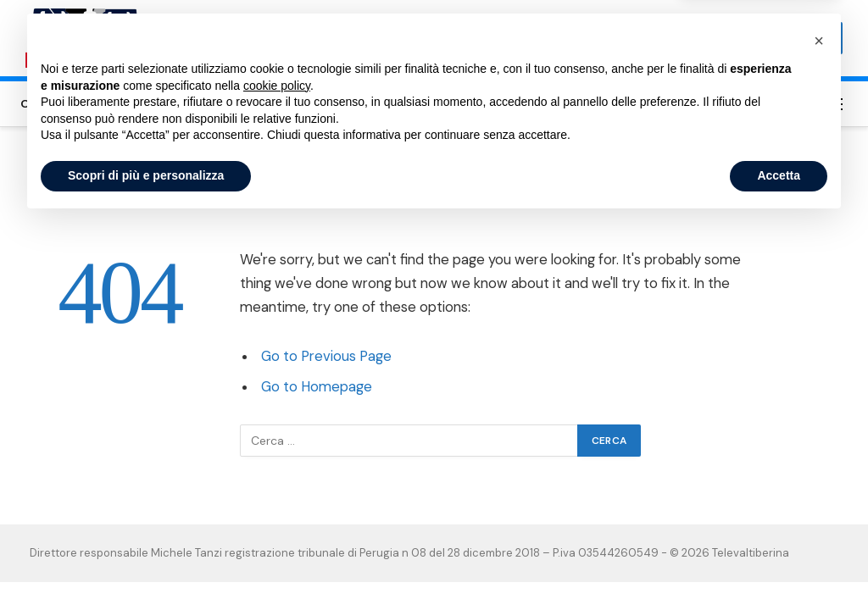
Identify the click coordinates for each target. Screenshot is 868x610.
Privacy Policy (705, 103)
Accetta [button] (779, 563)
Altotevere (434, 103)
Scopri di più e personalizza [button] (146, 563)
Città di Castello (70, 103)
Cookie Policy (607, 103)
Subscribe (800, 38)
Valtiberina (352, 103)
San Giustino (265, 103)
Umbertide (517, 103)
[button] (819, 429)
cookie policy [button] (277, 474)
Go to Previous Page (326, 356)
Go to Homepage (317, 387)
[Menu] (835, 104)
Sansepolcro (173, 103)
